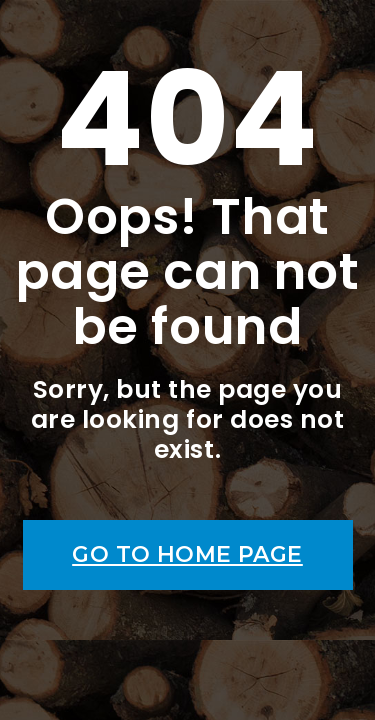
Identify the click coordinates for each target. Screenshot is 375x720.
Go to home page (187, 554)
